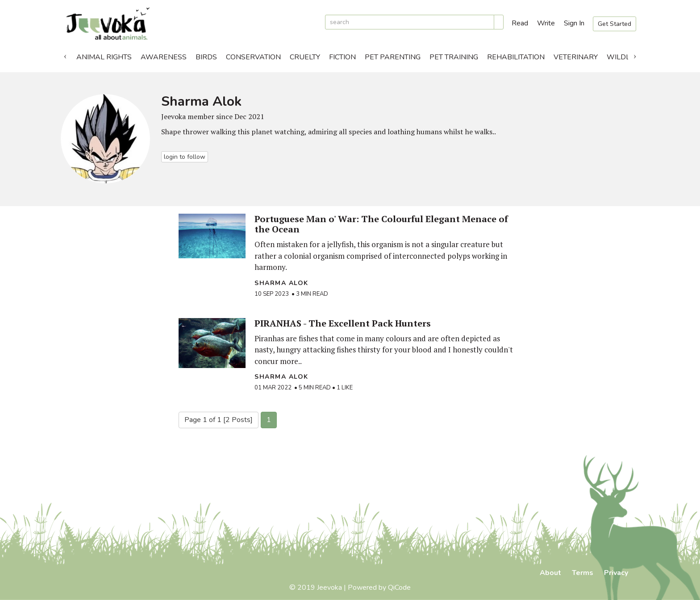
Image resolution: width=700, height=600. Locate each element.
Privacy (616, 573)
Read (520, 23)
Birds (206, 57)
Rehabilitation (516, 57)
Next (635, 55)
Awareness (164, 57)
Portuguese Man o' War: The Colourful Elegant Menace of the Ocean (381, 224)
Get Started (615, 24)
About (550, 573)
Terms (583, 573)
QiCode (399, 588)
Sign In (574, 23)
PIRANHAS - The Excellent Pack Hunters (343, 323)
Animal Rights (104, 57)
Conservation (253, 57)
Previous (65, 55)
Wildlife (623, 57)
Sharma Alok (281, 283)
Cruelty (305, 57)
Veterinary (576, 57)
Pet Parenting (393, 57)
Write (546, 23)
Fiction (342, 57)
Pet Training (454, 57)
